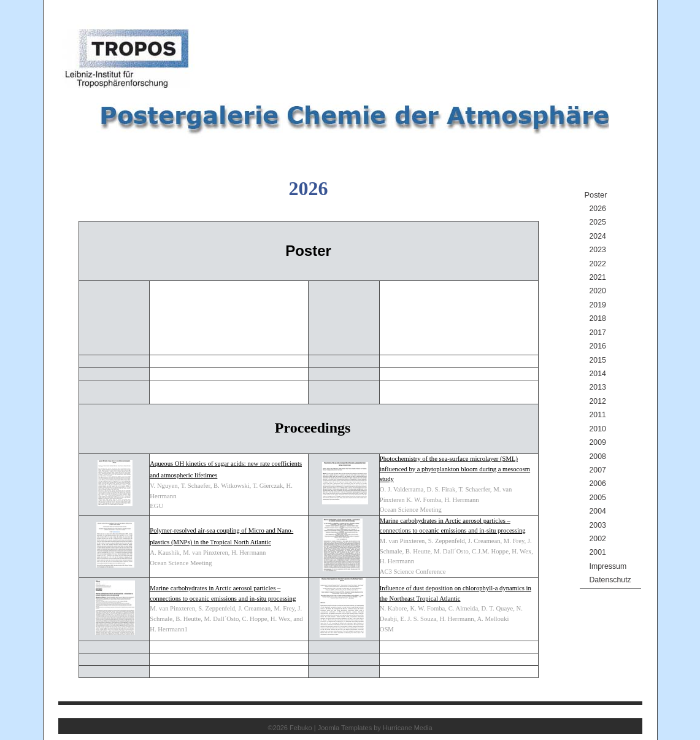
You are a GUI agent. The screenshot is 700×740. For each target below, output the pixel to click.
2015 (598, 360)
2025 (598, 222)
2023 (598, 250)
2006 (598, 484)
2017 (598, 333)
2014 (598, 374)
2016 (598, 346)
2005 (598, 498)
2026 (598, 209)
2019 (598, 305)
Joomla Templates (345, 728)
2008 (598, 457)
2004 (598, 511)
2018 (598, 318)
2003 (598, 525)
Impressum (608, 566)
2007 (598, 470)
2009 (598, 442)
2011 (598, 415)
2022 (598, 264)
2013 (598, 387)
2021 (598, 277)
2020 (598, 291)
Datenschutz (610, 580)
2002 (598, 539)
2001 (598, 552)
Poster (596, 195)
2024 (598, 236)
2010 (598, 429)
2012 (598, 401)
